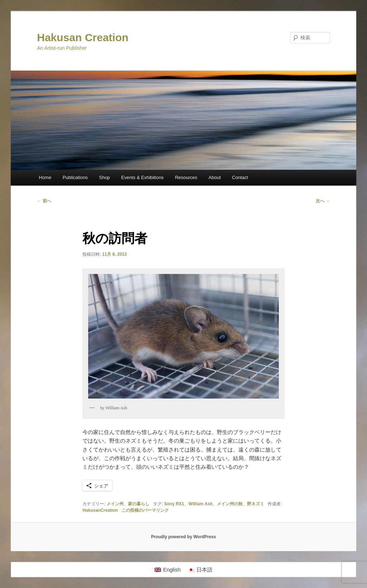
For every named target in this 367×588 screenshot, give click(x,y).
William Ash (201, 504)
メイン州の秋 (230, 504)
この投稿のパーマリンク (145, 510)
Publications (75, 177)
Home (45, 177)
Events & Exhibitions (142, 177)
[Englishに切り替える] (168, 570)
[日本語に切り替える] (200, 570)
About (215, 177)
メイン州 (115, 504)
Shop (104, 177)
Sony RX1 (174, 504)
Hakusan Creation (83, 37)
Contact (240, 177)
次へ (323, 201)
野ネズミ (256, 504)
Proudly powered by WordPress (183, 537)
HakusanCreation (100, 510)
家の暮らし (139, 504)
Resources (186, 177)
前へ (44, 201)
